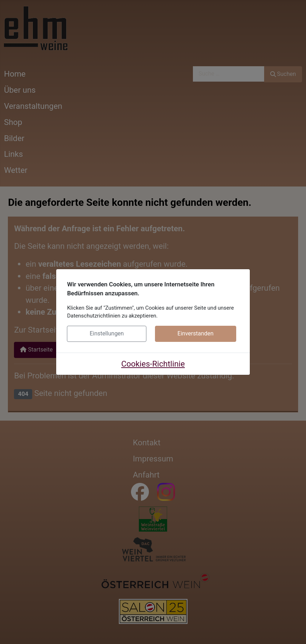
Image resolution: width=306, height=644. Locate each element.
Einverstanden (196, 333)
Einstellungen (107, 333)
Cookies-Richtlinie (153, 364)
